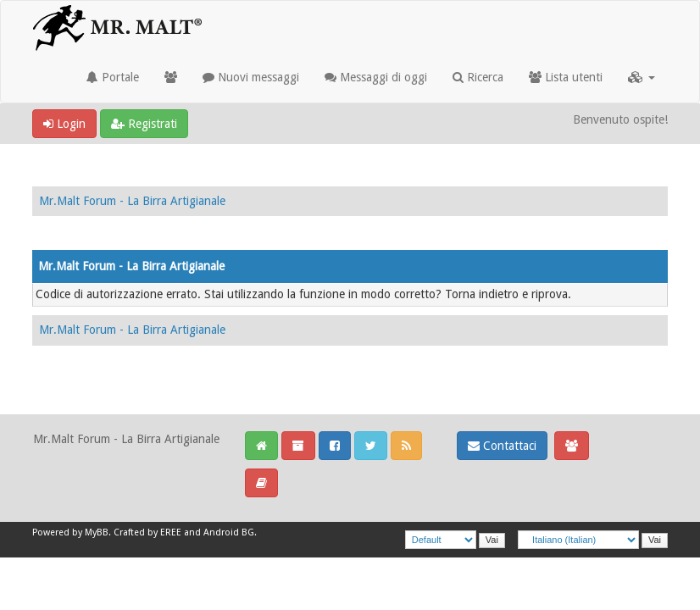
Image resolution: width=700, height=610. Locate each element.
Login (64, 124)
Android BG (229, 532)
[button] (642, 77)
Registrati (144, 124)
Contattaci (502, 446)
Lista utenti (566, 77)
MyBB (97, 532)
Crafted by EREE (147, 532)
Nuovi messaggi (251, 77)
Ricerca (478, 77)
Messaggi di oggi (376, 77)
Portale (113, 77)
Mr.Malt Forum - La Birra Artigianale (132, 201)
